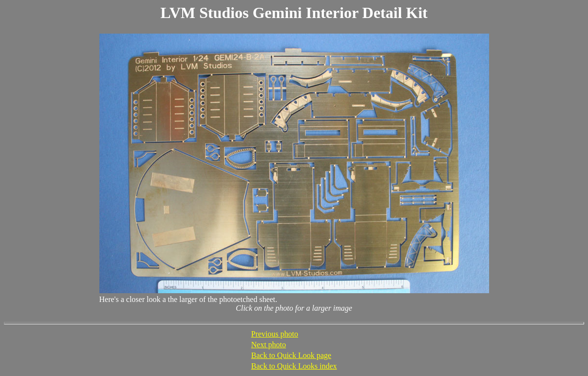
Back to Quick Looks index (294, 366)
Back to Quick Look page (291, 355)
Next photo (269, 345)
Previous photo (275, 334)
